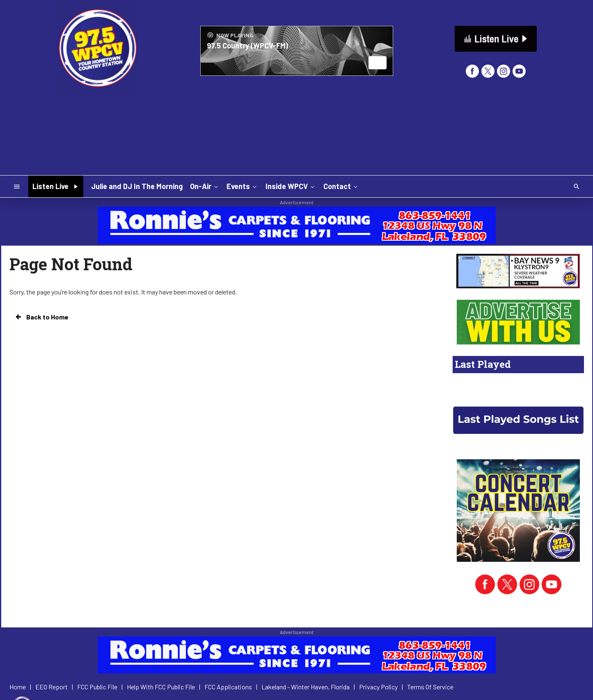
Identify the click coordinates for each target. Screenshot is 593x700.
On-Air (205, 186)
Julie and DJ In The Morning (137, 186)
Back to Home (41, 317)
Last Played (483, 364)
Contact (341, 186)
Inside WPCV (291, 186)
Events (242, 186)
